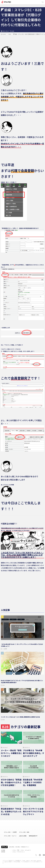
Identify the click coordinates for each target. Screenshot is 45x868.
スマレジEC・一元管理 (10, 832)
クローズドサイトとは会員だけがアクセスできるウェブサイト (33, 811)
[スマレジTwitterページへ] (36, 855)
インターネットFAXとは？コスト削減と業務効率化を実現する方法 (20, 717)
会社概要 (3, 850)
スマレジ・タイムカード (26, 850)
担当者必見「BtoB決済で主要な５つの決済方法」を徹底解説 (33, 782)
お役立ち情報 (23, 836)
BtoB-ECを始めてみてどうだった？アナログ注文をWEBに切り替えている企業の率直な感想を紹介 (22, 681)
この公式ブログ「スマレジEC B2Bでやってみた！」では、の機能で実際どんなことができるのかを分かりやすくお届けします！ (22, 555)
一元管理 (5, 649)
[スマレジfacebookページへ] (40, 855)
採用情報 (3, 852)
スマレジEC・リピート (10, 836)
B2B (13, 31)
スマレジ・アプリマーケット (19, 852)
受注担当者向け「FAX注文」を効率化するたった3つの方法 (11, 811)
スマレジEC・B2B (24, 832)
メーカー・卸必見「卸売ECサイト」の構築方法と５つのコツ (11, 753)
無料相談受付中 (33, 836)
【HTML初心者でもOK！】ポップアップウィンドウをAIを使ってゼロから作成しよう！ (22, 645)
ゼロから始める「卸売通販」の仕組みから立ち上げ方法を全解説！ (11, 782)
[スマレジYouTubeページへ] (44, 855)
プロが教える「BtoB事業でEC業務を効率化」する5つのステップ (34, 753)
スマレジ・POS (16, 850)
